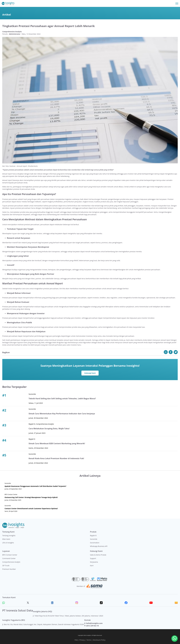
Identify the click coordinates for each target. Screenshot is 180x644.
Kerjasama (94, 562)
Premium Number (9, 569)
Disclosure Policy (99, 640)
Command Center (9, 558)
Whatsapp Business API (99, 546)
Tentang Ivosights (9, 536)
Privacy (82, 640)
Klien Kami (6, 539)
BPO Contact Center (10, 555)
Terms (89, 640)
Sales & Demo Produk (98, 555)
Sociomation (95, 543)
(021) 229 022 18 (92, 626)
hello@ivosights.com (94, 623)
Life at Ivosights (8, 543)
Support (93, 558)
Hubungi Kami (90, 373)
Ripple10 (93, 536)
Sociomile (94, 539)
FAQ (76, 640)
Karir (92, 566)
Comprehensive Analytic (11, 562)
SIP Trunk (6, 566)
